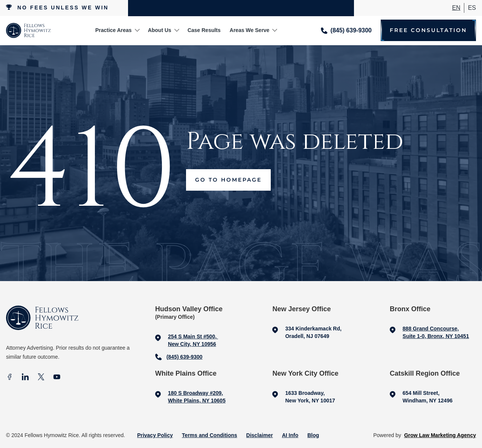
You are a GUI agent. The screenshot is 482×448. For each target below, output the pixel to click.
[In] (25, 378)
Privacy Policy (155, 435)
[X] (41, 378)
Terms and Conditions (210, 435)
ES (472, 8)
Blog (313, 435)
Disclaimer (260, 435)
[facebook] (9, 378)
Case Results (204, 30)
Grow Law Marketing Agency (440, 435)
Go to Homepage (228, 180)
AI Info (290, 435)
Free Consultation (428, 30)
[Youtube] (57, 378)
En (456, 8)
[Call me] (346, 30)
